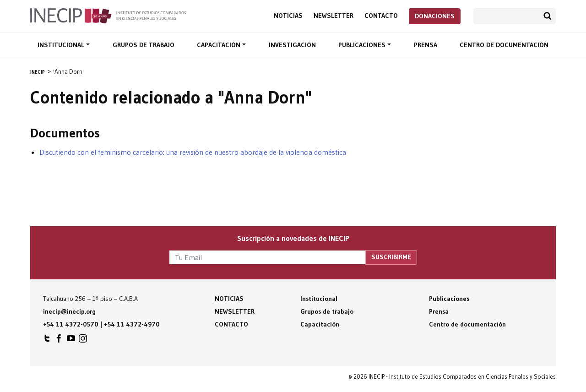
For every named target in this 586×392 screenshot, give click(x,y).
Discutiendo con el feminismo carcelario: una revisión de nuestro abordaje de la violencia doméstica (193, 152)
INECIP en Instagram (83, 341)
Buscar (548, 16)
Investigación (292, 45)
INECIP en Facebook (59, 341)
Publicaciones (363, 45)
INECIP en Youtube (71, 341)
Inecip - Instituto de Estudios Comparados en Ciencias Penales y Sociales (108, 15)
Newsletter (334, 16)
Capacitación (220, 45)
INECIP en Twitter (47, 341)
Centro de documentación (504, 45)
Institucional (62, 45)
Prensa (426, 45)
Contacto (381, 16)
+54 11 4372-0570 (71, 324)
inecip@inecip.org (69, 311)
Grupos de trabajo (144, 45)
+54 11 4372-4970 (132, 324)
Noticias (288, 16)
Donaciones (435, 16)
